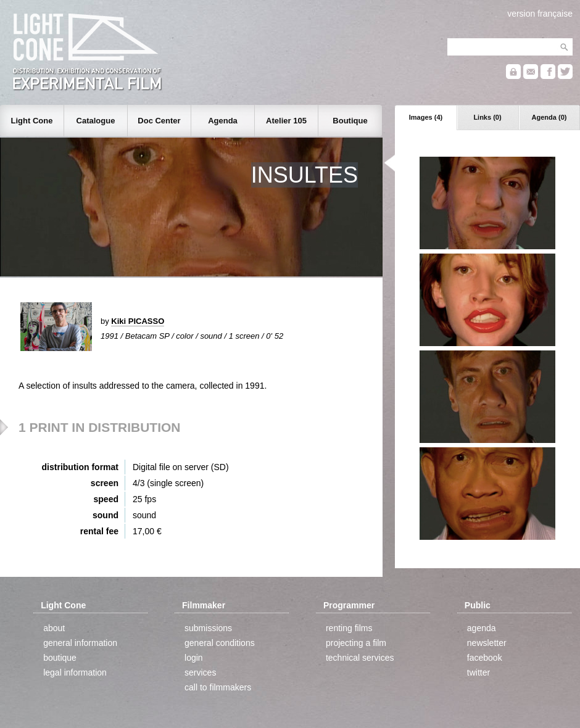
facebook (485, 658)
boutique (60, 658)
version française (540, 14)
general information (80, 643)
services (200, 672)
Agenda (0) (549, 117)
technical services (360, 658)
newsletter (487, 643)
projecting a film (356, 643)
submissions (208, 628)
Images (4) (426, 117)
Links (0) (487, 117)
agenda (482, 628)
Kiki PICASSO (138, 321)
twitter (478, 672)
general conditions (220, 643)
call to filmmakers (218, 687)
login (194, 658)
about (54, 628)
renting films (349, 628)
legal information (75, 672)
